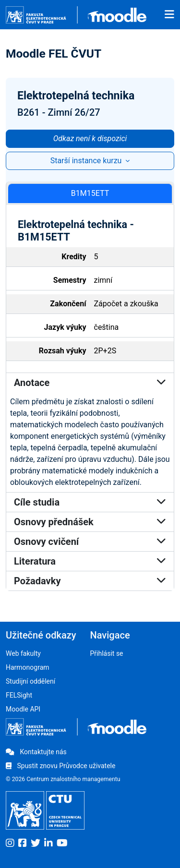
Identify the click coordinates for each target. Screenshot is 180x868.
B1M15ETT (90, 193)
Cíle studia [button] (90, 502)
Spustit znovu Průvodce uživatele (60, 766)
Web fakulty (23, 653)
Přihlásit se (107, 653)
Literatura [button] (90, 561)
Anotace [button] (90, 383)
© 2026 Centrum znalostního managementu (63, 779)
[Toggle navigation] (169, 15)
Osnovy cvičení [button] (90, 542)
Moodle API (23, 709)
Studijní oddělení (30, 681)
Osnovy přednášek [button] (90, 522)
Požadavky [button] (90, 581)
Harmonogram (28, 667)
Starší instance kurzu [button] (87, 161)
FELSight (19, 695)
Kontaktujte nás (36, 752)
